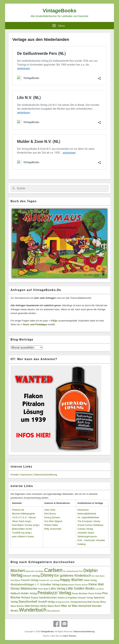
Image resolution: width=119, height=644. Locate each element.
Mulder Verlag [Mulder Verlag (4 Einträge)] (29, 593)
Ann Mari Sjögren (53, 521)
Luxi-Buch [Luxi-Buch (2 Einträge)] (99, 589)
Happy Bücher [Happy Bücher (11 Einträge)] (71, 580)
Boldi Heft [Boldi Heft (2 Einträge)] (30, 571)
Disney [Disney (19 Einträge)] (47, 575)
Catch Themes (69, 636)
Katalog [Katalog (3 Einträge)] (64, 585)
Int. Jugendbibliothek (88, 517)
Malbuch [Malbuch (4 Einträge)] (15, 593)
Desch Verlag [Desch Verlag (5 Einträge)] (31, 576)
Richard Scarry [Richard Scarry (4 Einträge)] (30, 598)
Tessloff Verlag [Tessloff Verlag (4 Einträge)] (46, 602)
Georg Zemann (52, 517)
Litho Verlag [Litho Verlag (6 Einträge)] (57, 589)
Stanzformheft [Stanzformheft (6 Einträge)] (28, 602)
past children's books (23, 536)
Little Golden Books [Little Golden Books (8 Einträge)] (80, 588)
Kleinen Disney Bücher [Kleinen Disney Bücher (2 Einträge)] (78, 585)
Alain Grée (50, 510)
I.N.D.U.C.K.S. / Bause (24, 517)
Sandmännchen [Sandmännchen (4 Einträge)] (48, 598)
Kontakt (15, 475)
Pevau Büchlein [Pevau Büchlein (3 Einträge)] (80, 594)
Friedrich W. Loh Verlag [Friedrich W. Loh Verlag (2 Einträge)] (49, 580)
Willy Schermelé (53, 529)
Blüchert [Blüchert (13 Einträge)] (18, 571)
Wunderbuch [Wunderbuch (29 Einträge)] (33, 610)
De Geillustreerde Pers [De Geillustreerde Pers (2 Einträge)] (73, 571)
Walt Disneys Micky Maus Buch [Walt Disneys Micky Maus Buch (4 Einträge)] (43, 606)
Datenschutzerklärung (46, 475)
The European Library (89, 521)
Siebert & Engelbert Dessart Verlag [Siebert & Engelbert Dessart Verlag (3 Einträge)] (75, 598)
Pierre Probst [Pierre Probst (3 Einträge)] (95, 594)
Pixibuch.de (18, 510)
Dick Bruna (50, 514)
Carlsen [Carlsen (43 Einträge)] (53, 570)
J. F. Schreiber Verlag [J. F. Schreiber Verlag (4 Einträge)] (47, 584)
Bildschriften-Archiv (22, 529)
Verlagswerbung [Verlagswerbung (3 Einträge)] (78, 602)
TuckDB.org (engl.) (22, 533)
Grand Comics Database (90, 525)
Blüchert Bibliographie (23, 514)
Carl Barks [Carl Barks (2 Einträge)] (39, 571)
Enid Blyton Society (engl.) (26, 525)
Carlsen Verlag (85, 529)
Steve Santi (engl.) (22, 521)
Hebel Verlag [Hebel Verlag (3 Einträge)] (90, 580)
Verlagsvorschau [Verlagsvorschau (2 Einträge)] (62, 602)
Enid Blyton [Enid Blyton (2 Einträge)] (15, 580)
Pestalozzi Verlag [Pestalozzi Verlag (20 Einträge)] (54, 593)
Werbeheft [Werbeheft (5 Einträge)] (85, 606)
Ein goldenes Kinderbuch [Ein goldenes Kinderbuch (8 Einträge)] (73, 576)
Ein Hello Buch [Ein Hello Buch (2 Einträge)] (98, 576)
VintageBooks (59, 11)
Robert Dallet (51, 525)
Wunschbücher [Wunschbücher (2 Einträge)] (53, 611)
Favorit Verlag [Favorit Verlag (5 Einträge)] (30, 580)
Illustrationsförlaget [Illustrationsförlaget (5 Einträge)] (22, 584)
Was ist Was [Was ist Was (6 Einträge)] (69, 606)
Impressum (26, 475)
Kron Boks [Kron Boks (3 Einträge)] (43, 589)
